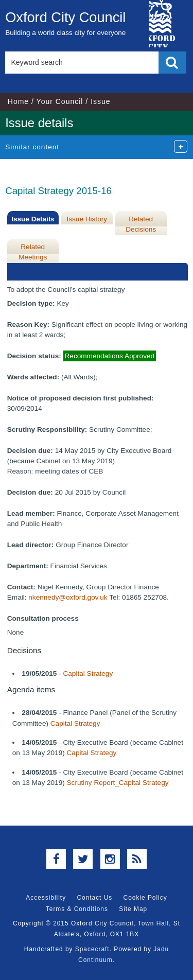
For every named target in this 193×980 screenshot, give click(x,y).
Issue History (87, 219)
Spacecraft (92, 949)
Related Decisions (141, 224)
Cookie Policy (145, 898)
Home (18, 101)
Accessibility (46, 898)
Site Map (133, 909)
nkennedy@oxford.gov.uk (68, 597)
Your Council (60, 101)
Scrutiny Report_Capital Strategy (118, 783)
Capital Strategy (88, 673)
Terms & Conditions (77, 909)
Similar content (32, 147)
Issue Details (33, 219)
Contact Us (94, 898)
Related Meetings (33, 252)
